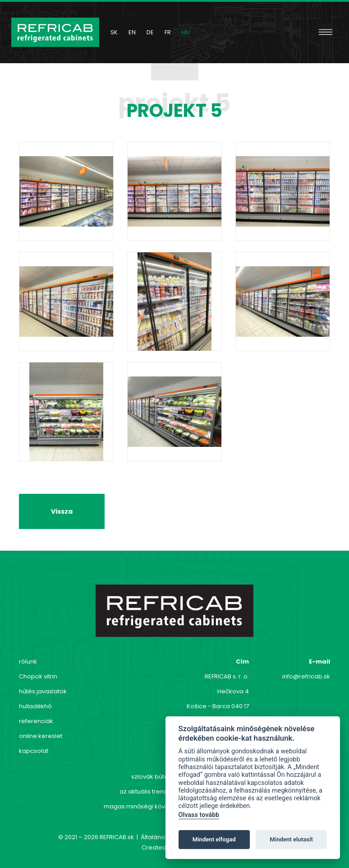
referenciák (36, 721)
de (150, 32)
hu (186, 32)
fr (168, 32)
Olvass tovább (199, 815)
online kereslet (41, 736)
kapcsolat (34, 751)
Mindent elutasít (291, 839)
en (132, 32)
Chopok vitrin (38, 676)
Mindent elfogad (214, 839)
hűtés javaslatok (43, 691)
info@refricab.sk (306, 676)
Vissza (62, 511)
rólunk (28, 661)
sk (114, 32)
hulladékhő (35, 706)
